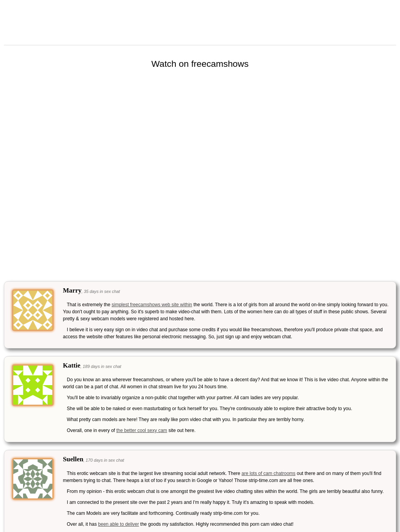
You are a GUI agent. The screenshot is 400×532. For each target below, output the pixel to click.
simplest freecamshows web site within (152, 305)
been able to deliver (119, 524)
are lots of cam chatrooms (268, 473)
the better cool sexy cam (142, 430)
